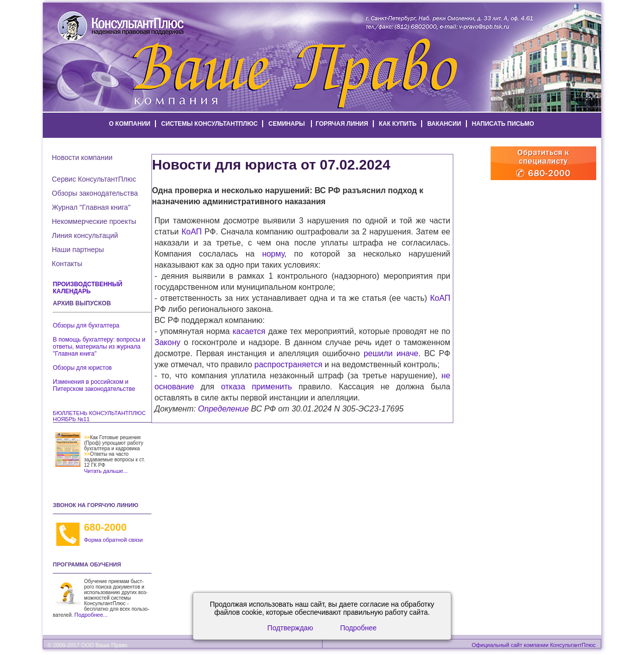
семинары (287, 124)
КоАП (192, 232)
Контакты (67, 264)
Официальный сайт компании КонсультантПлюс (534, 645)
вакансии (444, 124)
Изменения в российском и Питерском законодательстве (94, 385)
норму (273, 254)
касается (249, 331)
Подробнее (358, 628)
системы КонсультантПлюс (209, 124)
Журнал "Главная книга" (91, 207)
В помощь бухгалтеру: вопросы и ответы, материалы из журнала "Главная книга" (99, 347)
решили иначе (391, 353)
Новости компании (82, 157)
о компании (130, 124)
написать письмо (503, 124)
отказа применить (256, 387)
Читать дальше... (106, 471)
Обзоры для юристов (82, 368)
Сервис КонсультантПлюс (94, 179)
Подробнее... (91, 615)
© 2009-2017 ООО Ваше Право (87, 645)
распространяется (289, 364)
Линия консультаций (85, 235)
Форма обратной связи (113, 540)
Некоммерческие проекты (94, 221)
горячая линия (342, 124)
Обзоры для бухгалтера (86, 325)
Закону (167, 342)
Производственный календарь (88, 288)
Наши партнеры (78, 250)
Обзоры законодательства (95, 193)
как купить (398, 124)
